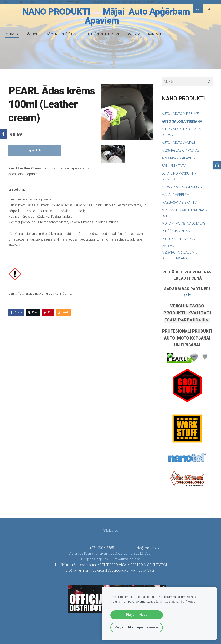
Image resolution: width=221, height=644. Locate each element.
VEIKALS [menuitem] (14, 34)
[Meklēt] (187, 82)
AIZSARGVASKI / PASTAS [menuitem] (181, 150)
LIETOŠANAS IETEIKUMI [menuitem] (105, 34)
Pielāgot (191, 602)
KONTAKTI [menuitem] (157, 34)
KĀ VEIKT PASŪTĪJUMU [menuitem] (65, 34)
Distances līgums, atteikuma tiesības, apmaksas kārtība (110, 554)
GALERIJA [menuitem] (136, 34)
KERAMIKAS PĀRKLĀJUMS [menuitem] (182, 187)
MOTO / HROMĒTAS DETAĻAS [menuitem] (184, 223)
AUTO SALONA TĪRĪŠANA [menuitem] (182, 122)
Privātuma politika (124, 559)
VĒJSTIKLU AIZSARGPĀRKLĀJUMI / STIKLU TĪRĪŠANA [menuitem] (180, 252)
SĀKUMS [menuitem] (34, 34)
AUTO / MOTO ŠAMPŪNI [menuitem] (180, 143)
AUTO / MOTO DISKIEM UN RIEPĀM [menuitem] (182, 132)
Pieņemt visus (137, 615)
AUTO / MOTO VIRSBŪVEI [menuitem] (181, 114)
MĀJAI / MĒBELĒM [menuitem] (176, 195)
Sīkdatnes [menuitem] (111, 530)
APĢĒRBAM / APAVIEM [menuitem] (179, 158)
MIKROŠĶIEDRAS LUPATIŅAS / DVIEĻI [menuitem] (184, 213)
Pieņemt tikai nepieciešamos (137, 627)
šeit (187, 295)
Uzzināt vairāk (174, 602)
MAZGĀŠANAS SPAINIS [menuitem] (179, 202)
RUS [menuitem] (208, 9)
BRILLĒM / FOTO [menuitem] (174, 166)
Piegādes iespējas (95, 559)
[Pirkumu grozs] (217, 165)
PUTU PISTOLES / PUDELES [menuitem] (182, 239)
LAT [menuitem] (198, 9)
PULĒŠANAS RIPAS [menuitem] (176, 231)
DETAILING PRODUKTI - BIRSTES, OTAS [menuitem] (179, 176)
